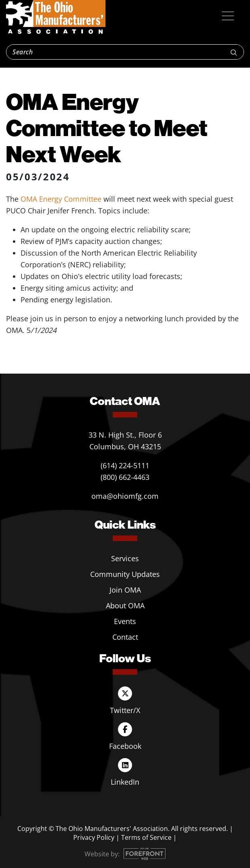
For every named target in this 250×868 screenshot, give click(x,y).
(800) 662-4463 (125, 477)
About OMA (125, 606)
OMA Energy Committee (61, 199)
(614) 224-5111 (125, 465)
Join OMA (125, 590)
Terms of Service (146, 837)
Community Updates (125, 574)
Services (125, 558)
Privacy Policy (94, 837)
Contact (125, 637)
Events (125, 621)
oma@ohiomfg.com (125, 496)
